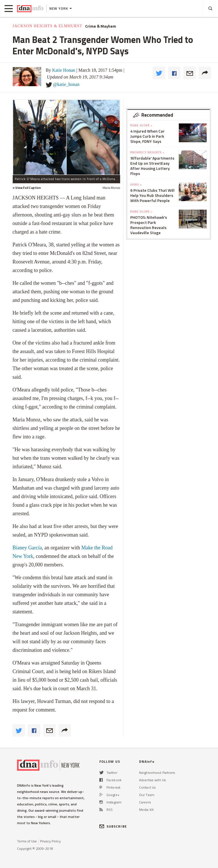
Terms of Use (27, 841)
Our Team (147, 795)
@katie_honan (66, 84)
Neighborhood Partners (157, 773)
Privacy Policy (50, 841)
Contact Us (147, 787)
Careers (145, 802)
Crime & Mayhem (101, 26)
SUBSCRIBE (113, 826)
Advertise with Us (152, 780)
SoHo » (136, 184)
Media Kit (146, 810)
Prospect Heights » (147, 152)
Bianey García (27, 548)
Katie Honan (64, 70)
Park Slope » (141, 125)
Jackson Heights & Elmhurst (47, 26)
